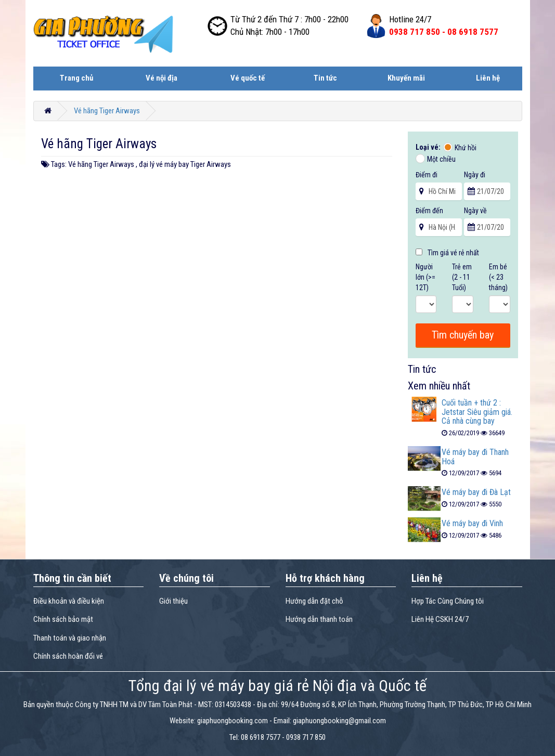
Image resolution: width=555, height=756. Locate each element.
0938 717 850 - (444, 32)
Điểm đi (427, 175)
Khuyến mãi (406, 78)
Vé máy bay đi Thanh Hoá (475, 457)
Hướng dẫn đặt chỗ (314, 601)
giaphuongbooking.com (233, 721)
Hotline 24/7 (410, 19)
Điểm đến (429, 211)
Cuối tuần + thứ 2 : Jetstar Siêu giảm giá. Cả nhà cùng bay (477, 412)
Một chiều (441, 159)
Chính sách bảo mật (63, 619)
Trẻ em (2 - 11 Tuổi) (462, 277)
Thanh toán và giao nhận (70, 638)
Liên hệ (488, 78)
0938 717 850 (306, 737)
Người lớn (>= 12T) (425, 277)
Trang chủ (76, 78)
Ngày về (475, 211)
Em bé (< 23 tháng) (498, 277)
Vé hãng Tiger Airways (107, 111)
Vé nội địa (162, 78)
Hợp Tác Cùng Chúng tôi (448, 601)
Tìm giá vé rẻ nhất (447, 253)
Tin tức (325, 78)
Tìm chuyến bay (463, 335)
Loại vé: (429, 147)
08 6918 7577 (261, 737)
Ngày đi (475, 175)
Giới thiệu (173, 601)
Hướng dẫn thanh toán (319, 619)
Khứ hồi (466, 148)
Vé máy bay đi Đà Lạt (476, 492)
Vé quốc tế (248, 78)
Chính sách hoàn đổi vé (68, 656)
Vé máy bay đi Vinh (472, 523)
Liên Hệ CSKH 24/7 (440, 619)
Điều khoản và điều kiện (69, 601)
